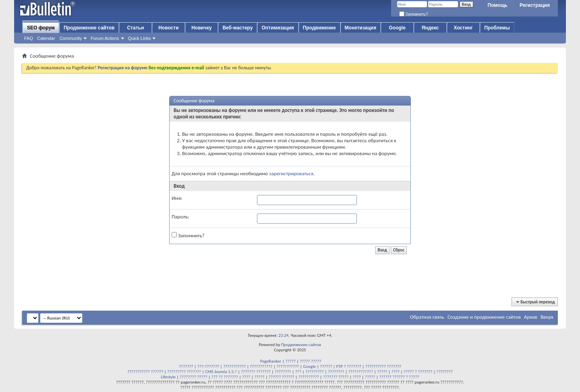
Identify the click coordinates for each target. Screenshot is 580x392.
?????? (326, 366)
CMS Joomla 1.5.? (221, 372)
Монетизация (361, 28)
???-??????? (208, 366)
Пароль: (180, 217)
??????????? (234, 366)
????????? (315, 372)
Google (397, 28)
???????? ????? (194, 377)
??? (298, 372)
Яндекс (430, 28)
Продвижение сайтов (89, 28)
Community (71, 38)
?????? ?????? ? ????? (399, 377)
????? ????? (310, 361)
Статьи (135, 28)
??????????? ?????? (145, 372)
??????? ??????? (256, 372)
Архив (531, 317)
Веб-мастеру (237, 28)
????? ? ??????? (418, 372)
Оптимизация (278, 28)
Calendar (46, 38)
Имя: (177, 198)
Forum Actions (105, 38)
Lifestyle (168, 377)
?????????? (309, 377)
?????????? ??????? (383, 366)
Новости (168, 28)
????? (290, 361)
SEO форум (41, 28)
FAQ (29, 38)
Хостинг (463, 28)
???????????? (361, 372)
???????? (283, 372)
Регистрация (535, 5)
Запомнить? (414, 14)
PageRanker (271, 361)
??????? (186, 366)
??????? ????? (336, 377)
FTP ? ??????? (349, 366)
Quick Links (140, 38)
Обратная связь (427, 317)
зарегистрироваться (291, 173)
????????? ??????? (184, 372)
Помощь (498, 5)
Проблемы (497, 28)
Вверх (547, 317)
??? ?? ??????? (225, 377)
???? (396, 372)
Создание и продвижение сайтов (484, 317)
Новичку (201, 28)
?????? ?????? (282, 377)
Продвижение (319, 28)
